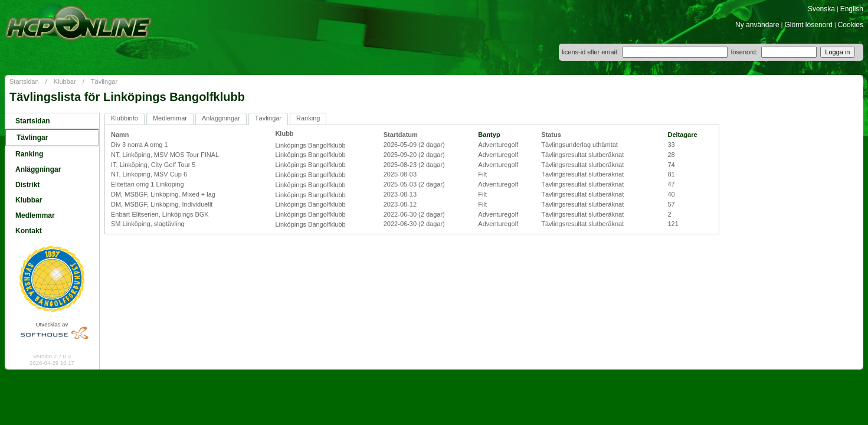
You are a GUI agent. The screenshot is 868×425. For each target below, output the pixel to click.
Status (551, 135)
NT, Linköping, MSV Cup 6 (149, 174)
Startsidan (24, 81)
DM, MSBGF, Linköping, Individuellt (162, 204)
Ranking (29, 154)
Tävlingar (104, 81)
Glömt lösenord (809, 25)
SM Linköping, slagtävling (148, 224)
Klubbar (65, 81)
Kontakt (29, 231)
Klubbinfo (125, 118)
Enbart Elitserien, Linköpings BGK (160, 214)
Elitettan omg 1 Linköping (148, 184)
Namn (120, 135)
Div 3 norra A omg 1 (140, 145)
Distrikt (27, 185)
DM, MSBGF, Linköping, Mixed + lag (163, 194)
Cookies (851, 25)
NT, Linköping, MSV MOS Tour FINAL (165, 155)
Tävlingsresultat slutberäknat (582, 155)
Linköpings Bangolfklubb (310, 145)
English (852, 9)
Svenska (821, 9)
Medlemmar (35, 215)
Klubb (284, 133)
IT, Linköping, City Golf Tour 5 (153, 165)
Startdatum (401, 135)
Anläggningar (38, 169)
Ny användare (757, 25)
